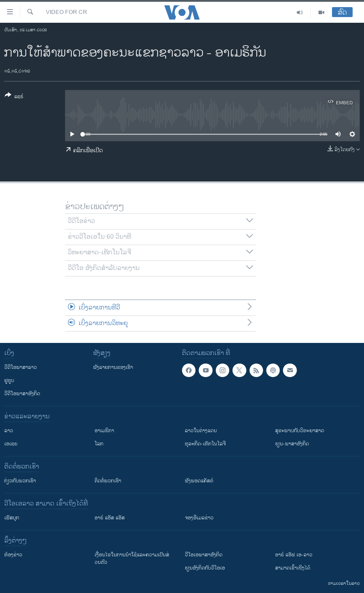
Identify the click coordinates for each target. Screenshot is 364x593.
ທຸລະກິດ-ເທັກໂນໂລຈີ (205, 444)
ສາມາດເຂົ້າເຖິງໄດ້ (293, 568)
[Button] (14, 97)
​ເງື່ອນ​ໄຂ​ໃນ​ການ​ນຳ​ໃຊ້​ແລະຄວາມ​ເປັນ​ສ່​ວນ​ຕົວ (132, 558)
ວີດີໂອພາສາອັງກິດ (22, 394)
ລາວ (9, 431)
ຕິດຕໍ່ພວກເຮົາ (108, 481)
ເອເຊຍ (11, 444)
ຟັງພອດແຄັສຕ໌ (199, 481)
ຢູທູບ (9, 380)
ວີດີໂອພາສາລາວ (21, 367)
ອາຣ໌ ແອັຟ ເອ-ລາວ (294, 555)
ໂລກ (99, 444)
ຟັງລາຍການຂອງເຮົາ (113, 367)
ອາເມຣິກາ (104, 431)
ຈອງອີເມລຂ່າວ (199, 518)
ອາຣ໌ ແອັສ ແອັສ (110, 518)
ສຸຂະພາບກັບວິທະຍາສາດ (300, 431)
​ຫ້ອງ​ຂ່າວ (13, 555)
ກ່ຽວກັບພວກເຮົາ (20, 481)
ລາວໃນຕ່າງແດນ (201, 431)
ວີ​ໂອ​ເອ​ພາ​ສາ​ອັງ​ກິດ (204, 555)
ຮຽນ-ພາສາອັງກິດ (292, 444)
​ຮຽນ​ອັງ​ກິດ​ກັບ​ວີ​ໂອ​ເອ (205, 568)
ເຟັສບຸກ (12, 518)
